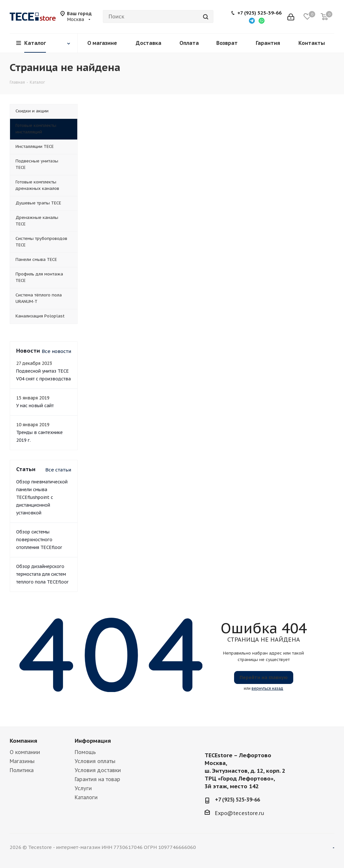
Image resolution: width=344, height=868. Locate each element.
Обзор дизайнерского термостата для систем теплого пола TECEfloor (42, 574)
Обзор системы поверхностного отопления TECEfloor (39, 540)
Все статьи (58, 470)
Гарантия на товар (97, 779)
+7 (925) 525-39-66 (259, 13)
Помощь (85, 752)
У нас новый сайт (35, 406)
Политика (22, 770)
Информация (93, 741)
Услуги (83, 788)
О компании (25, 752)
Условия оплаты (95, 761)
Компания (23, 741)
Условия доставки (98, 770)
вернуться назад (267, 688)
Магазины (22, 761)
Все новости (56, 351)
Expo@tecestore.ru (240, 813)
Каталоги (86, 797)
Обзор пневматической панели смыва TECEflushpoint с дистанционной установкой (42, 497)
